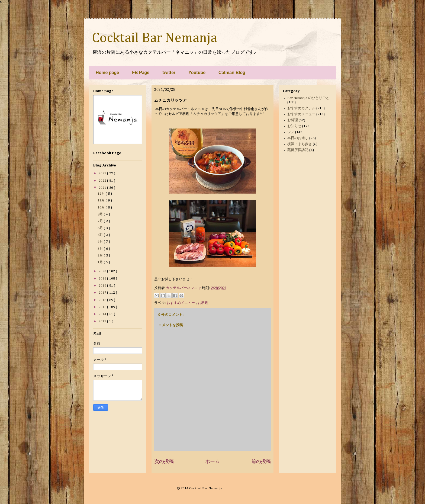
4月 (101, 242)
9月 (101, 214)
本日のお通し (298, 138)
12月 (102, 194)
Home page (107, 73)
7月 (101, 221)
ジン (291, 132)
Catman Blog (232, 73)
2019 (103, 279)
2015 (103, 307)
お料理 (203, 303)
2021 (103, 188)
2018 (103, 286)
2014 (103, 314)
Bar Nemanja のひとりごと (308, 98)
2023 (103, 173)
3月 (101, 249)
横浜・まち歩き (300, 144)
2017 (103, 293)
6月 (101, 228)
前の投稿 (261, 461)
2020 (103, 271)
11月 (102, 200)
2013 (103, 321)
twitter (169, 73)
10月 (102, 208)
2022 (103, 181)
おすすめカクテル (301, 108)
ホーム (212, 461)
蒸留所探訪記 (298, 150)
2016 (103, 300)
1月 (101, 262)
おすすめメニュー (181, 303)
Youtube (197, 73)
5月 (101, 235)
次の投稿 (164, 461)
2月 (101, 256)
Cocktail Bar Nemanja (154, 38)
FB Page (141, 73)
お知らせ (294, 126)
